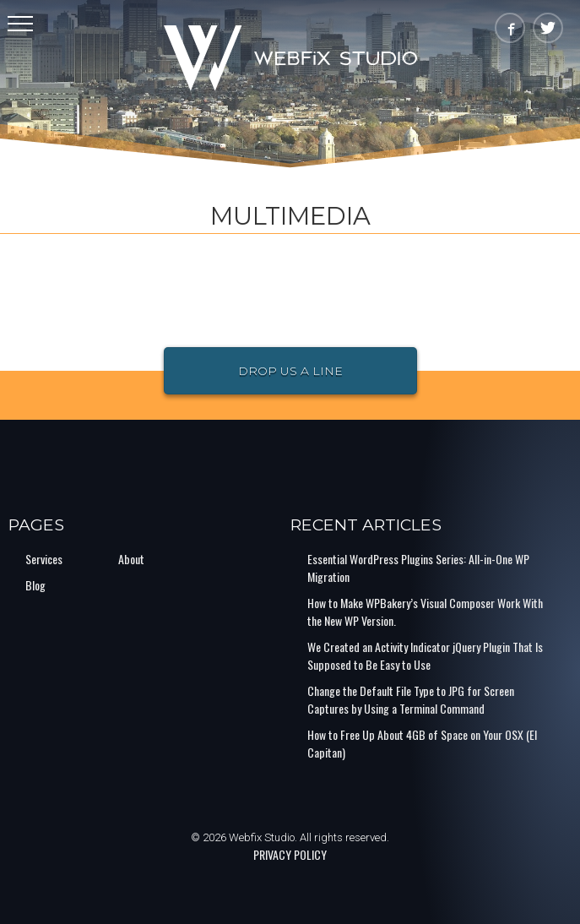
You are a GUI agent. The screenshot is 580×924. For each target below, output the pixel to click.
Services (44, 559)
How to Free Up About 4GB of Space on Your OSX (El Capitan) (422, 743)
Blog (35, 585)
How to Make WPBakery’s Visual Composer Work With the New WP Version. (425, 611)
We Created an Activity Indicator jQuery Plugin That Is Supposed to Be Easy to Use (425, 655)
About (131, 559)
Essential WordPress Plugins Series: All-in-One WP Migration (418, 568)
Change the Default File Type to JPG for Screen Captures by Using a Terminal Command (411, 699)
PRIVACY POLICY (290, 854)
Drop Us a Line (290, 371)
